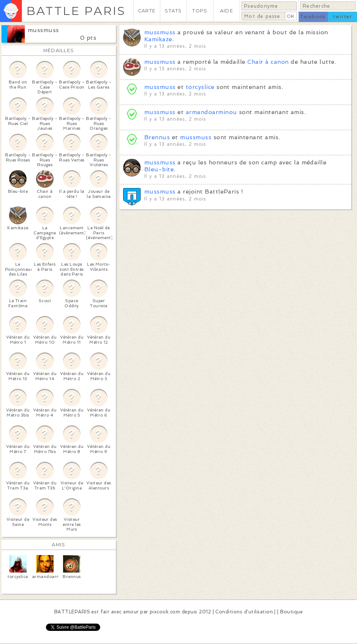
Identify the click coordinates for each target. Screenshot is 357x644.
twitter (342, 17)
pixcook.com (165, 612)
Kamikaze (158, 39)
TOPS (200, 11)
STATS (173, 11)
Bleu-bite (159, 169)
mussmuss (43, 30)
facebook (313, 17)
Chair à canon (268, 62)
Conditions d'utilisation (244, 612)
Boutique (291, 612)
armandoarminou (211, 112)
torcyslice (200, 87)
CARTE (147, 11)
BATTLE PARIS (76, 11)
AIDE (227, 11)
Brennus (157, 137)
